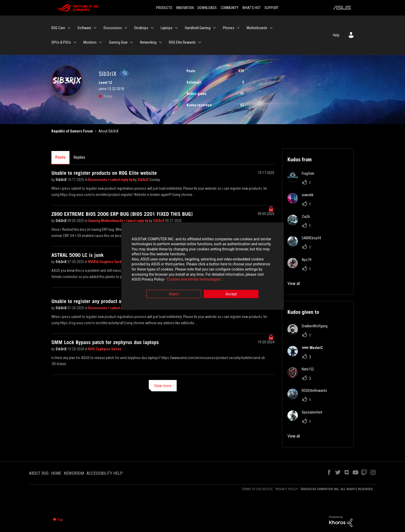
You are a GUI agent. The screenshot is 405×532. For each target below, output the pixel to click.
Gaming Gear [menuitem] (118, 42)
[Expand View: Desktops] (152, 28)
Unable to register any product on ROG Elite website (107, 301)
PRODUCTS (164, 8)
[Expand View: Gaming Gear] (131, 42)
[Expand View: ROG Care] (69, 28)
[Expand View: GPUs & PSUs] (75, 42)
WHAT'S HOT (251, 8)
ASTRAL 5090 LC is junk (77, 255)
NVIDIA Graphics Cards (106, 262)
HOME (56, 473)
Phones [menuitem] (229, 28)
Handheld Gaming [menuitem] (198, 28)
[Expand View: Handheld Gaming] (214, 28)
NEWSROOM (74, 473)
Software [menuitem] (84, 28)
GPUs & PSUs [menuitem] (61, 42)
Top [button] (60, 520)
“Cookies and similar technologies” (169, 280)
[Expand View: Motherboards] (271, 28)
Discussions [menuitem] (113, 28)
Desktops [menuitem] (141, 28)
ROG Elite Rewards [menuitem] (182, 42)
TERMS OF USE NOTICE (257, 489)
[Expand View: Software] (95, 28)
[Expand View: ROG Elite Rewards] (200, 42)
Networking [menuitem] (148, 42)
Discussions (98, 180)
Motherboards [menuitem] (257, 28)
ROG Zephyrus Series (105, 349)
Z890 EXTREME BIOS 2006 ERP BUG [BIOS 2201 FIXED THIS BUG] (122, 214)
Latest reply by (122, 180)
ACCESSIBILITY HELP (105, 473)
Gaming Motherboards (106, 221)
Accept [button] (231, 295)
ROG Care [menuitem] (58, 28)
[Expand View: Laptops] (176, 28)
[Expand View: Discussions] (126, 28)
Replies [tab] (79, 157)
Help (336, 35)
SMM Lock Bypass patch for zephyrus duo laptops (105, 342)
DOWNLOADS (207, 8)
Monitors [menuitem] (90, 42)
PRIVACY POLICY (287, 489)
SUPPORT (271, 8)
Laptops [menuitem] (167, 28)
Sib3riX (61, 180)
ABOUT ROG (39, 473)
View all (294, 284)
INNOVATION (185, 8)
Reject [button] (174, 295)
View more (163, 386)
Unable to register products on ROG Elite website (104, 173)
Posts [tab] (60, 157)
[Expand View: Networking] (160, 42)
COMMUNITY (229, 8)
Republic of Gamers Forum (72, 131)
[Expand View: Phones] (238, 28)
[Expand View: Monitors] (100, 42)
